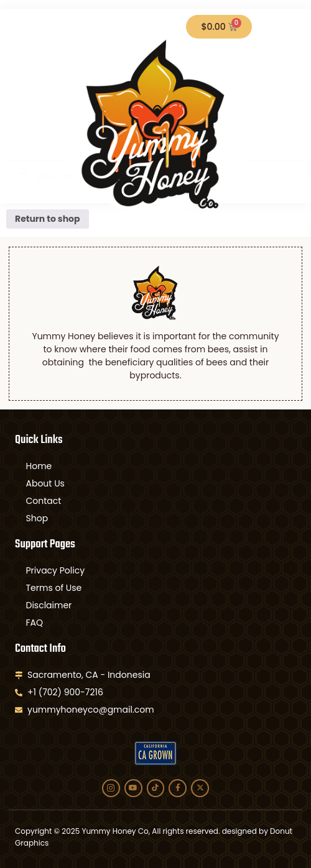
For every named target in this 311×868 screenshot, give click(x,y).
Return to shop (48, 219)
